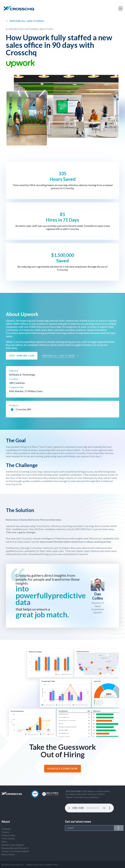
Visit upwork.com (22, 356)
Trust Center (8, 838)
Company (6, 829)
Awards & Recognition (13, 845)
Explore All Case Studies (25, 21)
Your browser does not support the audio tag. (89, 808)
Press (4, 842)
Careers (6, 832)
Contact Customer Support (15, 851)
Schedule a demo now (62, 769)
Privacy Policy (8, 835)
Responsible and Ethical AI (15, 848)
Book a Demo (8, 854)
